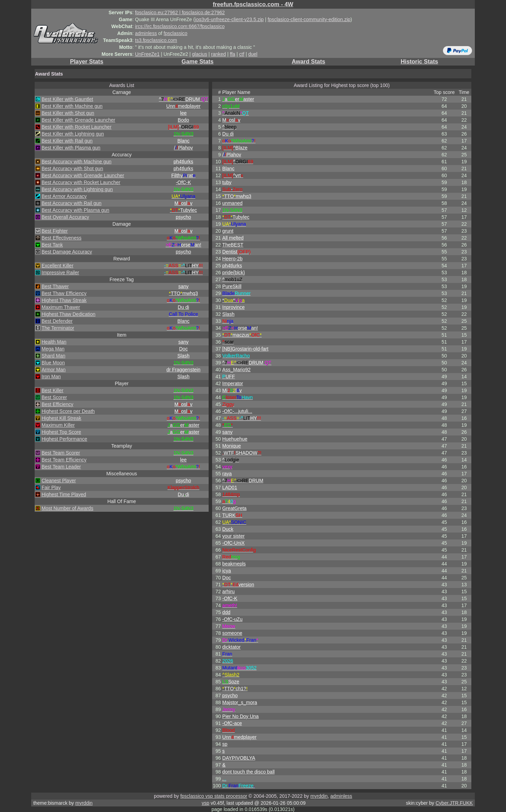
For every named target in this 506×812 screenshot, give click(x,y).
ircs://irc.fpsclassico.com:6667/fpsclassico (180, 26)
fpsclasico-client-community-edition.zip (309, 19)
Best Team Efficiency (64, 460)
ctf (242, 54)
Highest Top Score (61, 432)
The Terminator (58, 328)
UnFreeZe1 (147, 54)
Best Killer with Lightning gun (73, 134)
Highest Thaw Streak (64, 300)
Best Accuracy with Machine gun (77, 162)
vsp (206, 803)
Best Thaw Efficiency (64, 293)
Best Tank (52, 245)
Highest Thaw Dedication (68, 314)
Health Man (54, 342)
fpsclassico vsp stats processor (214, 796)
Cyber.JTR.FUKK (454, 803)
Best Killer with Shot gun (68, 113)
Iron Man (51, 377)
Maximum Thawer (61, 307)
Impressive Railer (60, 273)
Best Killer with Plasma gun (71, 148)
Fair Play (51, 487)
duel (253, 54)
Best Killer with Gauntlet (67, 99)
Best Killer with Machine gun (72, 106)
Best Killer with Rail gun (67, 141)
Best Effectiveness (62, 238)
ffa (232, 54)
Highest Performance (64, 439)
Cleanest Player (59, 481)
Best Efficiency (58, 404)
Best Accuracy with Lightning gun (77, 189)
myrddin (319, 796)
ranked (219, 54)
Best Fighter (55, 231)
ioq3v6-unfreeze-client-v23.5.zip (229, 19)
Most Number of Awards (67, 508)
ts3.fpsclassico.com (156, 40)
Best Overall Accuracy (65, 217)
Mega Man (53, 349)
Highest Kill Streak (61, 418)
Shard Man (53, 356)
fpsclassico (175, 33)
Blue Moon (53, 363)
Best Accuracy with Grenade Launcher (83, 175)
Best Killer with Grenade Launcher (78, 120)
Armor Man (54, 370)
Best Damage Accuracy (67, 252)
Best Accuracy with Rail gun (72, 203)
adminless (146, 33)
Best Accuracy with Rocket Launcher (81, 182)
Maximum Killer (58, 425)
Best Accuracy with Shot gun (72, 169)
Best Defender (57, 321)
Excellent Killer (58, 266)
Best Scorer (54, 397)
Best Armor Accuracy (64, 196)
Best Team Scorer (61, 453)
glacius (200, 54)
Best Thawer (55, 286)
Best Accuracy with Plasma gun (75, 210)
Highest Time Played (64, 494)
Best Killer (53, 390)
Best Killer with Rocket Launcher (77, 127)
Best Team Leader (61, 467)
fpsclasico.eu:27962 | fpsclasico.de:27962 (180, 12)
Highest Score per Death (68, 411)
